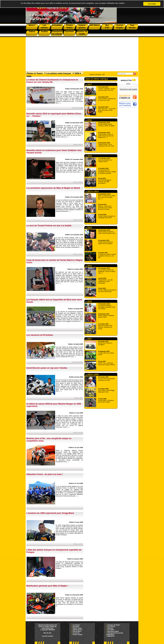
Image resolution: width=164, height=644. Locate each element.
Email (128, 84)
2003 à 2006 (92, 375)
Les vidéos (111, 630)
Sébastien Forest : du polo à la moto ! (45, 474)
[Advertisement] (82, 53)
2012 (89, 228)
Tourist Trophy (77, 635)
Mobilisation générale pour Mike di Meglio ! (47, 586)
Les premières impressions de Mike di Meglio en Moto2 (53, 188)
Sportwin (110, 628)
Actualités (76, 627)
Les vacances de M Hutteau (40, 335)
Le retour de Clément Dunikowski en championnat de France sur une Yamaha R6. (52, 81)
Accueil (44, 636)
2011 (89, 266)
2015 (89, 156)
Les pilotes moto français (59, 73)
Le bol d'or (76, 633)
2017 (89, 85)
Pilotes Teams (77, 628)
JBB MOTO (111, 636)
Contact (51, 636)
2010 (89, 301)
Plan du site (47, 633)
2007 (89, 339)
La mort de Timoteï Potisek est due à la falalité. (49, 226)
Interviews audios (113, 631)
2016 (89, 120)
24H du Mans (77, 631)
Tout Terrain (111, 627)
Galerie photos (77, 630)
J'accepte (152, 4)
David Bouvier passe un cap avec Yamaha (47, 368)
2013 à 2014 (92, 192)
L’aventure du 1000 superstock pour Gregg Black (50, 513)
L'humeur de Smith (113, 625)
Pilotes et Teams (35, 73)
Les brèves (76, 625)
